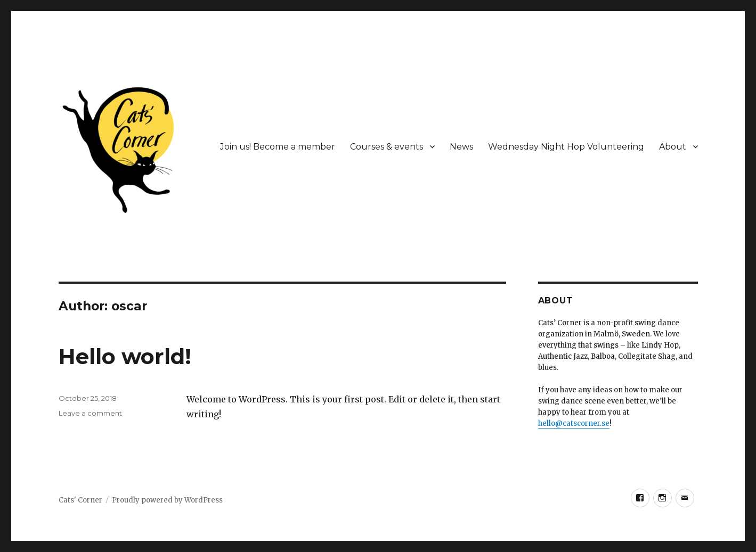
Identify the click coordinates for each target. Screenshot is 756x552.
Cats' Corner (80, 500)
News (461, 147)
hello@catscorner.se (574, 423)
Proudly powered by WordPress (167, 500)
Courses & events (387, 147)
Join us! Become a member (278, 147)
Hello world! (125, 356)
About (673, 147)
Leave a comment (90, 413)
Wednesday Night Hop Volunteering (566, 147)
